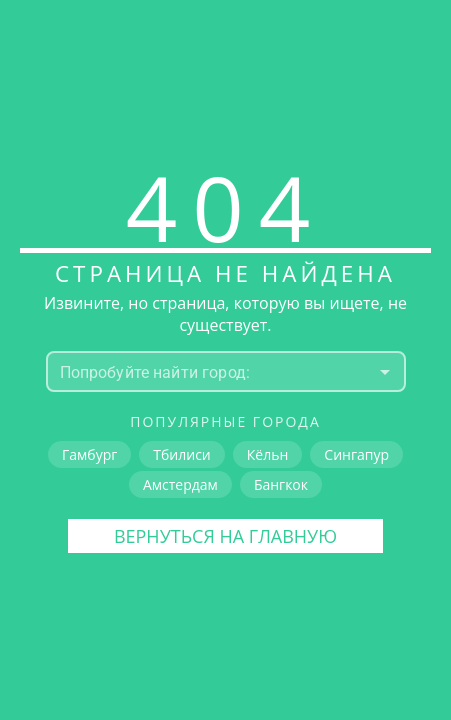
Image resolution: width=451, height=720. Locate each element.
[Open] (385, 372)
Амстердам (180, 484)
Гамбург (89, 454)
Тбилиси (181, 454)
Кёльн (268, 454)
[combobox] (209, 372)
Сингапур (356, 454)
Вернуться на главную (225, 536)
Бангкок (281, 484)
